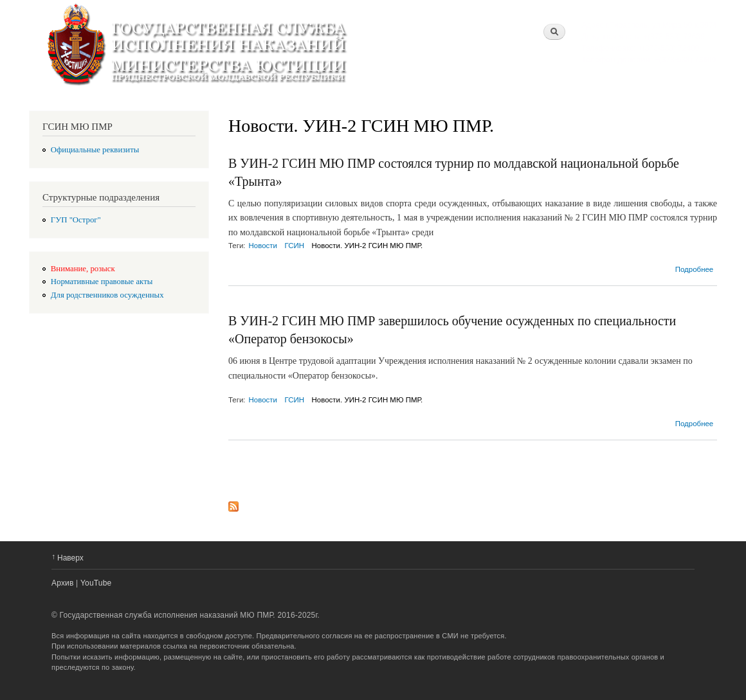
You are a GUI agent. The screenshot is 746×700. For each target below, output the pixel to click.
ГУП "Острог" (76, 220)
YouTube (96, 583)
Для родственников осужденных (107, 295)
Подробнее (695, 269)
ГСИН (295, 246)
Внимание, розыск (83, 269)
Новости (263, 246)
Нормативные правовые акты (102, 282)
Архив (63, 583)
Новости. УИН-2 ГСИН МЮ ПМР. (368, 246)
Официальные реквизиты (95, 150)
